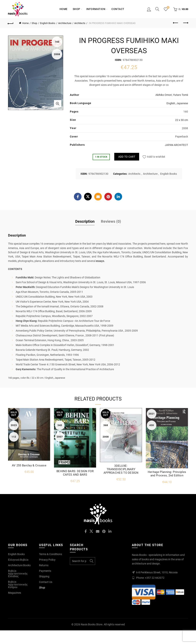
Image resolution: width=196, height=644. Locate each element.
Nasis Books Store (92, 624)
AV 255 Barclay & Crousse (29, 465)
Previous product (176, 23)
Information (96, 9)
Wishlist (168, 8)
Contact (118, 9)
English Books (48, 23)
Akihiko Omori (164, 95)
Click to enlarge (58, 104)
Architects (80, 23)
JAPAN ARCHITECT (176, 145)
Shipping (44, 576)
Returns (44, 565)
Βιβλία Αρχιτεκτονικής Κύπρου (18, 584)
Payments (45, 571)
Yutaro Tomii (180, 95)
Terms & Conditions (51, 554)
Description (85, 221)
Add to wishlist (156, 157)
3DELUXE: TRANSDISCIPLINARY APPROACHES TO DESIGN (121, 469)
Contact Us (46, 582)
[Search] (157, 9)
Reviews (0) (111, 221)
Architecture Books (19, 565)
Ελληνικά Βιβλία (18, 560)
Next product (185, 23)
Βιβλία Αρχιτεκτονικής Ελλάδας (18, 574)
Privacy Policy (47, 560)
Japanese (182, 103)
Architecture (65, 23)
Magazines (15, 593)
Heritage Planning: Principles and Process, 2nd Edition (167, 474)
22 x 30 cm (182, 120)
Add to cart (127, 157)
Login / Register (149, 9)
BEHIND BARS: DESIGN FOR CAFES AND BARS (75, 473)
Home (64, 9)
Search (91, 561)
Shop (76, 9)
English (171, 103)
